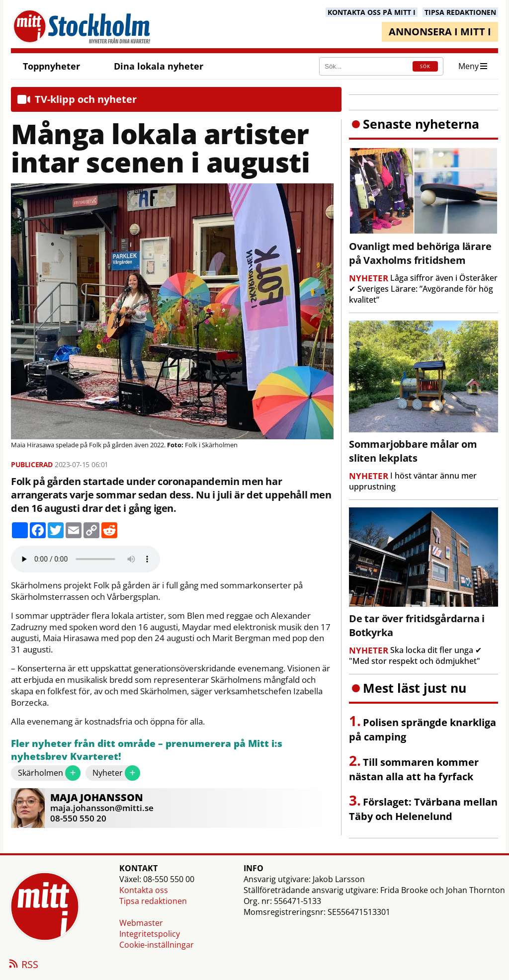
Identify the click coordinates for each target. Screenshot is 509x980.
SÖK (425, 66)
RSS (23, 965)
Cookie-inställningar (157, 945)
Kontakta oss (144, 890)
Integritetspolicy (150, 934)
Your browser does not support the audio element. (85, 559)
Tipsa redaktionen (153, 901)
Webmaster (141, 923)
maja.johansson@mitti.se (102, 808)
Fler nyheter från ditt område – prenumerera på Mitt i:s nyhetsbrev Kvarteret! (147, 750)
